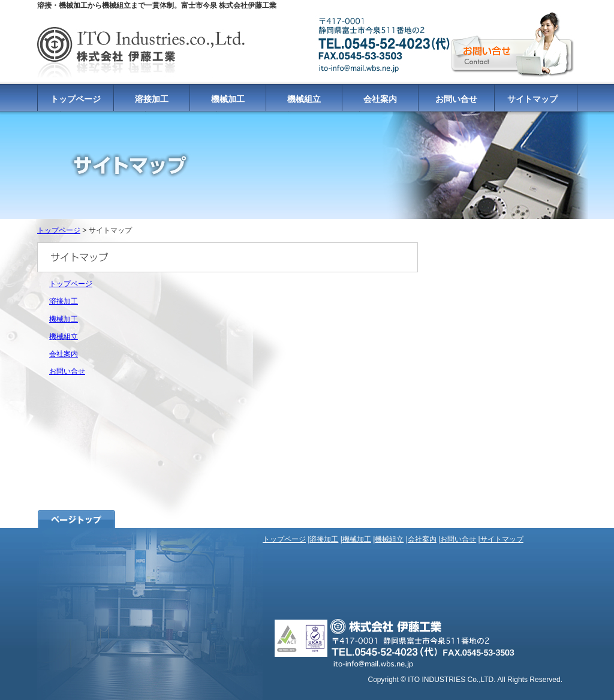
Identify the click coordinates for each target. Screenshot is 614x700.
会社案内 (380, 99)
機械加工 (228, 99)
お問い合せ (456, 99)
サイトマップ (532, 99)
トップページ (76, 99)
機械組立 (304, 99)
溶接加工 (152, 99)
